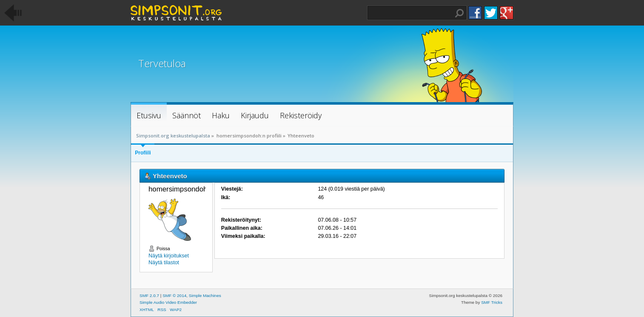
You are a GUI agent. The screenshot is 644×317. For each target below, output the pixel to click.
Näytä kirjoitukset (169, 256)
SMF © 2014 (174, 296)
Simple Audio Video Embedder (168, 302)
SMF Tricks (492, 302)
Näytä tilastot (164, 263)
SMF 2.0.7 (149, 296)
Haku (459, 13)
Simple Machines (205, 296)
